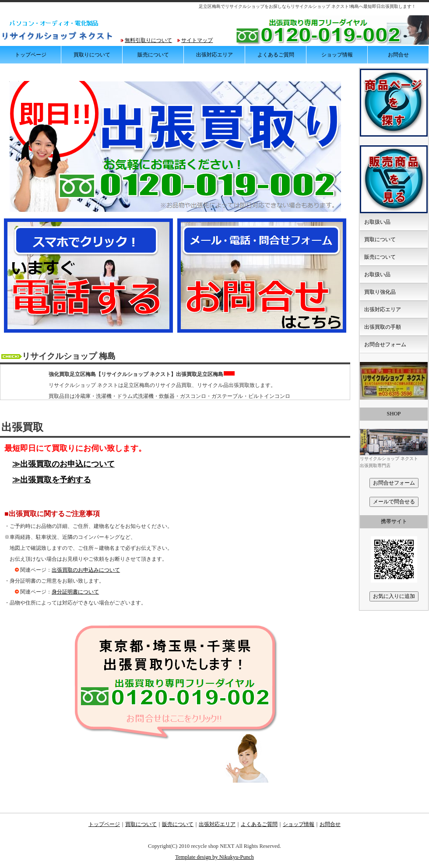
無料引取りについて (148, 40)
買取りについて (92, 55)
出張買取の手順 (383, 327)
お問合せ (398, 55)
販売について (153, 55)
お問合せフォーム (385, 344)
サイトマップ (197, 40)
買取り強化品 (380, 292)
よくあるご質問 (276, 55)
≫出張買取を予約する (52, 480)
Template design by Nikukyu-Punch (214, 857)
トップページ (31, 55)
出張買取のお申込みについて (86, 570)
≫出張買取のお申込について (63, 464)
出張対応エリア (214, 55)
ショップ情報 (337, 55)
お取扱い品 (377, 222)
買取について (380, 239)
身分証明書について (75, 592)
